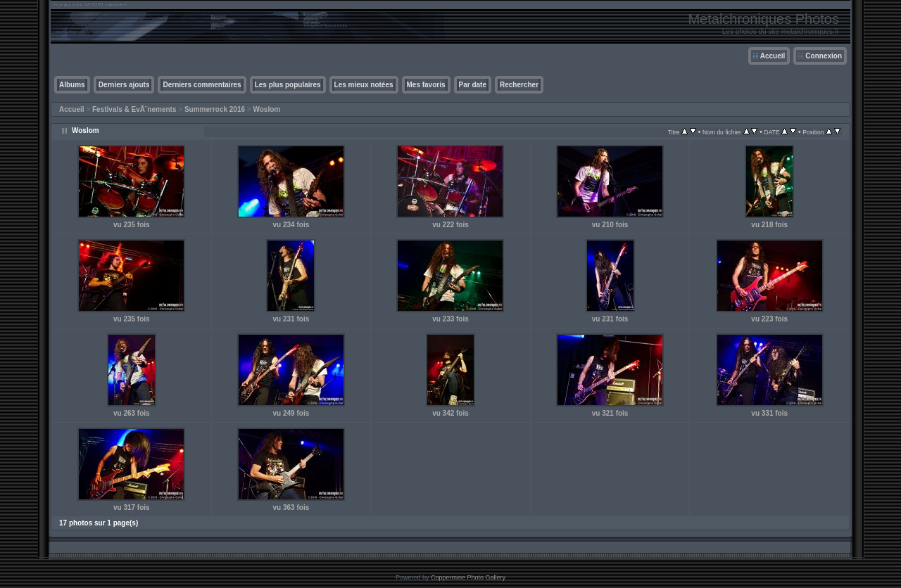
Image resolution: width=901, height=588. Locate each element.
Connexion (824, 56)
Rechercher (519, 85)
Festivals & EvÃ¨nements (134, 109)
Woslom (266, 109)
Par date (473, 85)
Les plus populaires (288, 85)
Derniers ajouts (124, 85)
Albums (72, 85)
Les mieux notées (364, 85)
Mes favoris (426, 85)
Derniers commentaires (202, 85)
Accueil (773, 56)
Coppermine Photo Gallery (468, 577)
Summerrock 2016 (215, 109)
